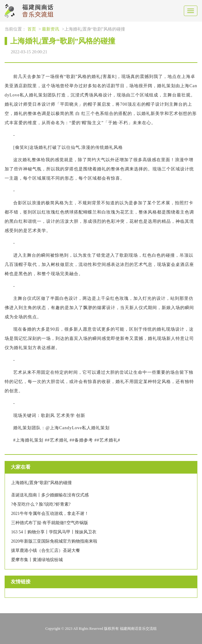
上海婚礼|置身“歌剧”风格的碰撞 (41, 483)
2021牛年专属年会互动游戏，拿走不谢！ (50, 514)
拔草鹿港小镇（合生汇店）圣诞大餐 (46, 550)
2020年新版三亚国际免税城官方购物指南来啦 (54, 541)
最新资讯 (50, 29)
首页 (32, 29)
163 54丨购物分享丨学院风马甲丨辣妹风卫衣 (54, 532)
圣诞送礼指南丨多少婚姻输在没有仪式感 (50, 495)
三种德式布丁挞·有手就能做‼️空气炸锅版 (50, 523)
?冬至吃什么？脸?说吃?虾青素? (41, 504)
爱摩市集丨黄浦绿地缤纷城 (37, 560)
